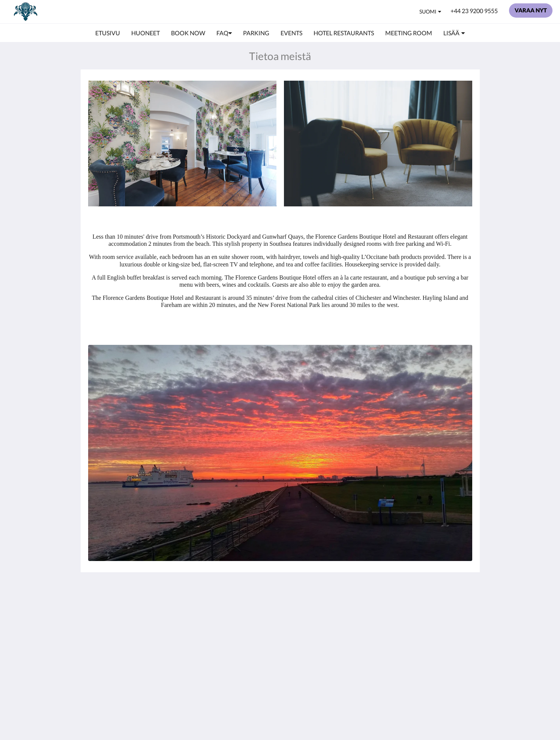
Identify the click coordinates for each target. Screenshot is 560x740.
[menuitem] (108, 33)
